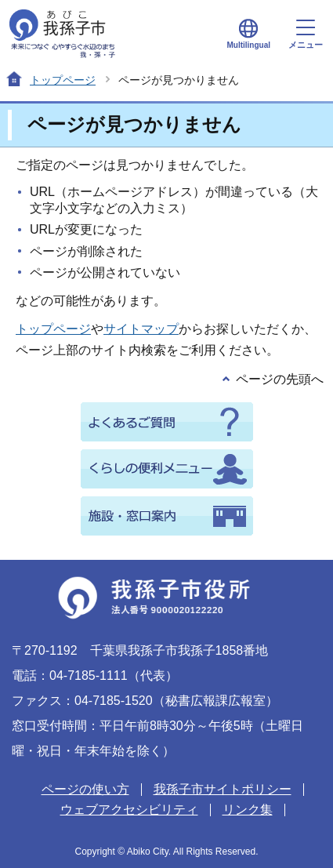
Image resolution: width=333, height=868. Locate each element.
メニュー (306, 35)
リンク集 (248, 810)
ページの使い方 (85, 789)
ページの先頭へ (280, 379)
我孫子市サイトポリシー (223, 789)
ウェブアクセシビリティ (129, 810)
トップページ (63, 80)
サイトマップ (141, 329)
